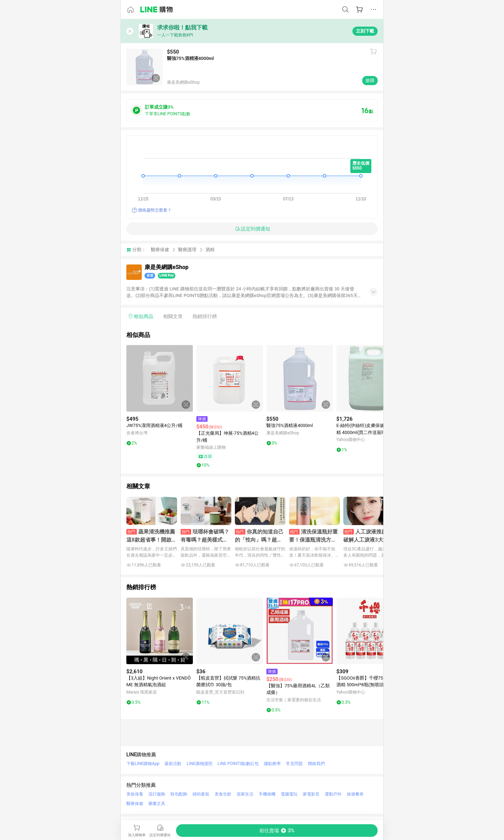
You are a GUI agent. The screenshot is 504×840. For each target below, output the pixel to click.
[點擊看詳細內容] (160, 378)
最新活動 (173, 764)
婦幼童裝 (201, 794)
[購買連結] (277, 831)
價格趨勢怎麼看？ (155, 210)
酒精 (210, 250)
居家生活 (245, 794)
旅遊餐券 (355, 794)
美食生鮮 (223, 794)
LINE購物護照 (199, 764)
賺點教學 (272, 764)
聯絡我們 (316, 764)
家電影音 (311, 794)
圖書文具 (157, 804)
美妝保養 (135, 794)
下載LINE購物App (143, 764)
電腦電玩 (289, 794)
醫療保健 (160, 250)
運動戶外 (333, 794)
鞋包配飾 (179, 794)
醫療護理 (187, 250)
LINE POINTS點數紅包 (238, 764)
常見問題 (294, 764)
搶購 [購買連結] (370, 80)
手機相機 (267, 794)
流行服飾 (157, 794)
